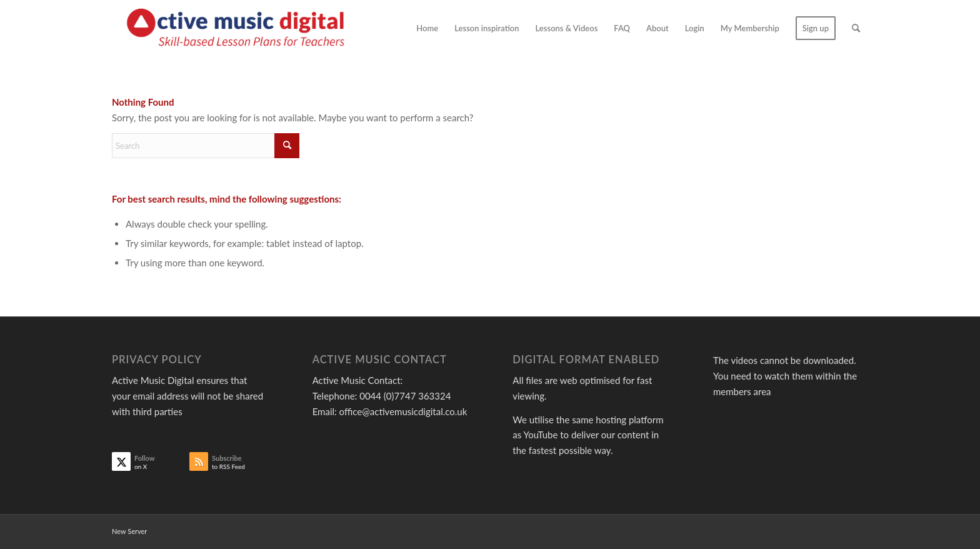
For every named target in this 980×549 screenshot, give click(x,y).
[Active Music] (238, 28)
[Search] (856, 28)
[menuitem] (427, 28)
